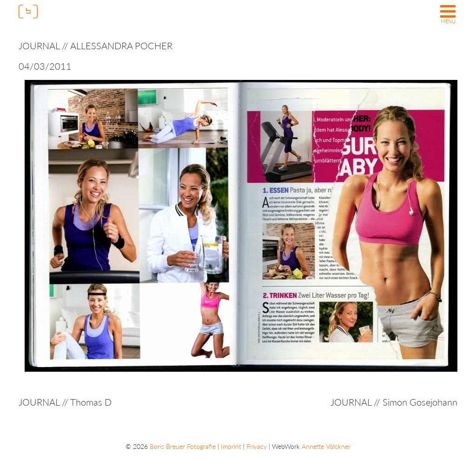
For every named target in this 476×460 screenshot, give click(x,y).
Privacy (257, 446)
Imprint (231, 446)
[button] (448, 15)
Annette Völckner (326, 446)
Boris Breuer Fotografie (183, 446)
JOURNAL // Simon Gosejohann (394, 402)
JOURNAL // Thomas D (65, 402)
